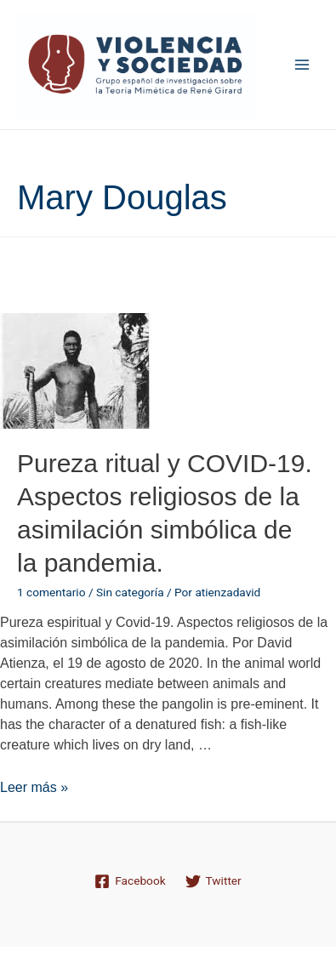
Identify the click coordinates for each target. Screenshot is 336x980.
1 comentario (51, 592)
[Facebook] (130, 881)
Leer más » (34, 787)
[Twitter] (213, 881)
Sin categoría (130, 592)
